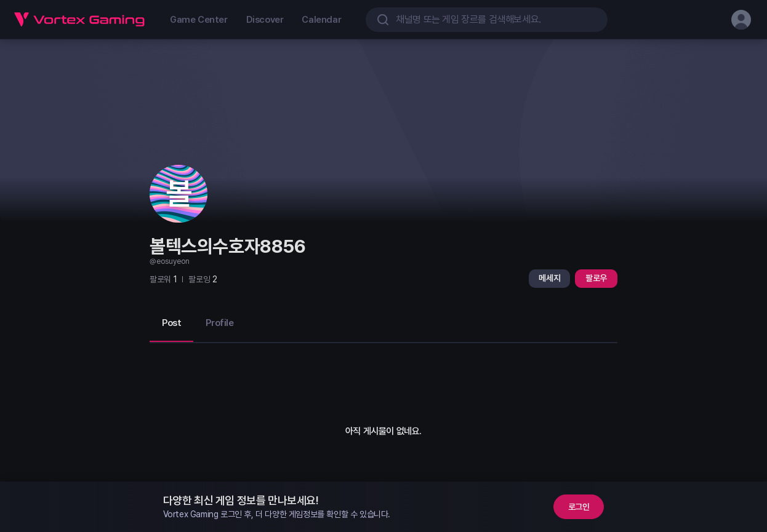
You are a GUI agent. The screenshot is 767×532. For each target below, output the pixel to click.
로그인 (579, 507)
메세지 (549, 278)
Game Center (199, 20)
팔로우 (596, 278)
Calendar (321, 20)
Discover (265, 20)
